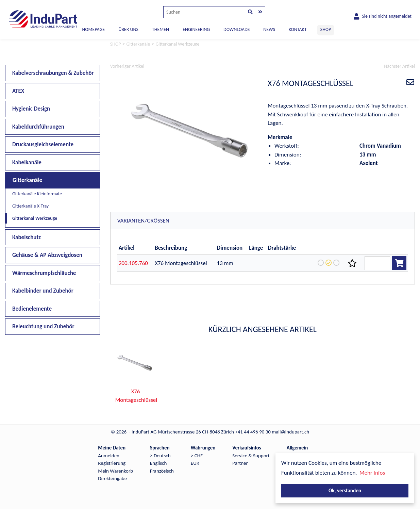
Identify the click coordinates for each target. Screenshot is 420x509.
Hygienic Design (31, 109)
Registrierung (112, 463)
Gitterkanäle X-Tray (30, 206)
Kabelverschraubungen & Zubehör (53, 73)
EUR (195, 463)
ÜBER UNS (128, 29)
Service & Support (251, 456)
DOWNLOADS (237, 29)
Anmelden (109, 456)
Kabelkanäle (27, 162)
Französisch (162, 471)
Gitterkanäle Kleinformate (37, 194)
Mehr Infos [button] (372, 473)
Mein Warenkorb (115, 471)
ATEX (18, 91)
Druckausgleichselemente (43, 144)
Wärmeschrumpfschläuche (44, 273)
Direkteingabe (112, 478)
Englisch (158, 463)
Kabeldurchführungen (38, 127)
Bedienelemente (32, 309)
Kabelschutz (27, 237)
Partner (240, 463)
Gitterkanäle (27, 180)
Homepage (94, 29)
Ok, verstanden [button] (345, 490)
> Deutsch (160, 456)
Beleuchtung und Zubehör (43, 326)
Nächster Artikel (399, 66)
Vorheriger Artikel (127, 66)
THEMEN (161, 29)
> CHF (197, 456)
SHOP (326, 29)
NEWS (269, 29)
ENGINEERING (196, 29)
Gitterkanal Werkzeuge (35, 218)
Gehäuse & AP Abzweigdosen (47, 255)
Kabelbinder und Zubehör (43, 291)
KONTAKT (298, 29)
